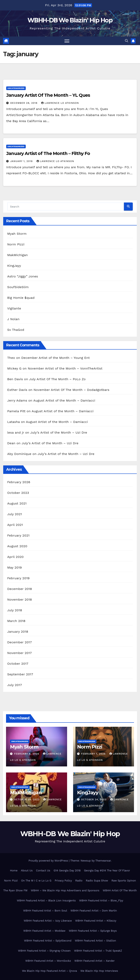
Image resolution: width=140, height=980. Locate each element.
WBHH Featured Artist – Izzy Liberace (48, 921)
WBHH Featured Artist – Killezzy (96, 921)
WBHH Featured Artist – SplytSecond (48, 941)
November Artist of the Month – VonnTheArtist (65, 368)
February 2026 (19, 482)
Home (14, 870)
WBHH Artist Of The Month (120, 890)
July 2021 (15, 514)
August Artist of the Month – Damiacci (64, 400)
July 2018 (15, 610)
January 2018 (18, 632)
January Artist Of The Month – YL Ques (48, 95)
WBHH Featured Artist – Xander (95, 961)
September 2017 (20, 674)
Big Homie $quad (21, 298)
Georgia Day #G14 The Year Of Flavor (107, 870)
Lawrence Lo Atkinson (60, 103)
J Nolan (13, 319)
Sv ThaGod (16, 330)
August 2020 (17, 546)
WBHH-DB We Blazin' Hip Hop (70, 20)
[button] (127, 41)
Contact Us (43, 870)
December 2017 (19, 642)
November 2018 (20, 600)
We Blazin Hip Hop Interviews (99, 971)
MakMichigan (17, 255)
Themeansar (103, 861)
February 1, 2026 (94, 754)
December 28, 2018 (24, 103)
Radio (79, 881)
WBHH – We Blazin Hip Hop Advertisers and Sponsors (65, 890)
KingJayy (14, 266)
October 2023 (18, 493)
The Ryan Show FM (15, 890)
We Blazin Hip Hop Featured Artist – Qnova (50, 971)
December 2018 (20, 589)
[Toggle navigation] (67, 41)
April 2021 (15, 525)
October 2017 (18, 664)
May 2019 (14, 567)
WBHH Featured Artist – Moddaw (44, 931)
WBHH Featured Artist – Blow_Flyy (101, 901)
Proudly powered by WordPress (49, 861)
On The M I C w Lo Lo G (36, 881)
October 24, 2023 (27, 799)
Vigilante (14, 308)
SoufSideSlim (18, 287)
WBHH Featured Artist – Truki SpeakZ (98, 951)
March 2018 (16, 621)
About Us (27, 870)
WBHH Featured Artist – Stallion (95, 941)
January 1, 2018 (22, 161)
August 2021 (17, 503)
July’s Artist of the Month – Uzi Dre (59, 432)
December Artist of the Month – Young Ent (56, 358)
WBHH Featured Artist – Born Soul (45, 911)
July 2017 (15, 685)
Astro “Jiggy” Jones (23, 276)
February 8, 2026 (27, 754)
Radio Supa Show (97, 881)
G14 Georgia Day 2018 (67, 870)
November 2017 (19, 653)
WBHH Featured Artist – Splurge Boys (93, 931)
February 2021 (18, 535)
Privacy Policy (63, 881)
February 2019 (18, 578)
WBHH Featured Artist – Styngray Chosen (44, 951)
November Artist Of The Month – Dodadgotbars (71, 390)
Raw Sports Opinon (124, 881)
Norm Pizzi (16, 244)
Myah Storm (17, 234)
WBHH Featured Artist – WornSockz (48, 961)
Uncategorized (16, 88)
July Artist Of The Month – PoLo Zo (57, 379)
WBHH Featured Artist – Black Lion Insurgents (46, 901)
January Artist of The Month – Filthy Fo (48, 153)
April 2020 (15, 557)
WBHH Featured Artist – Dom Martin (94, 911)
